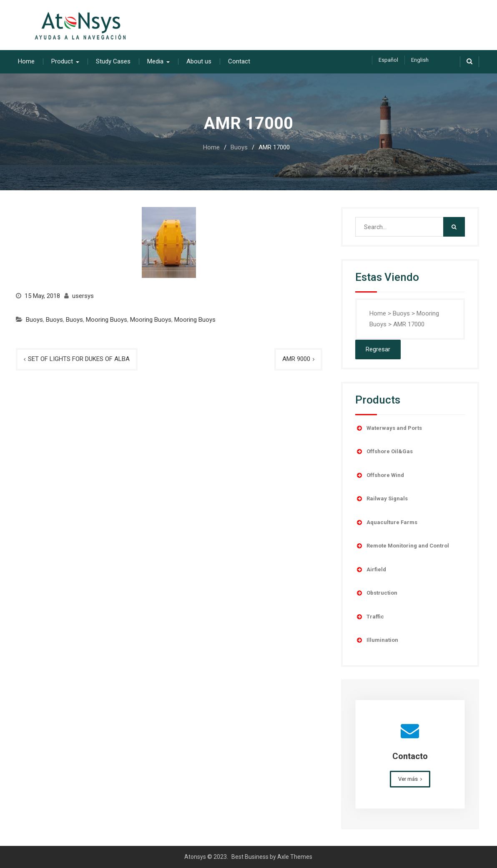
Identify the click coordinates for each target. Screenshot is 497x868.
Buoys (34, 320)
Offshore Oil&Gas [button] (384, 452)
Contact (239, 61)
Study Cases (113, 61)
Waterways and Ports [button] (389, 428)
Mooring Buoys (107, 320)
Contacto (410, 756)
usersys (83, 296)
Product (62, 61)
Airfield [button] (371, 570)
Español (388, 60)
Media (155, 61)
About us (199, 61)
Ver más (408, 779)
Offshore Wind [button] (380, 475)
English (420, 60)
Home (26, 61)
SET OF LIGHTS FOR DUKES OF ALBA (79, 359)
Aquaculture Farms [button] (386, 522)
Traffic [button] (370, 617)
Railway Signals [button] (382, 499)
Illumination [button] (377, 640)
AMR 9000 (296, 359)
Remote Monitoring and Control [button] (402, 546)
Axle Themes (295, 857)
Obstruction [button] (376, 593)
